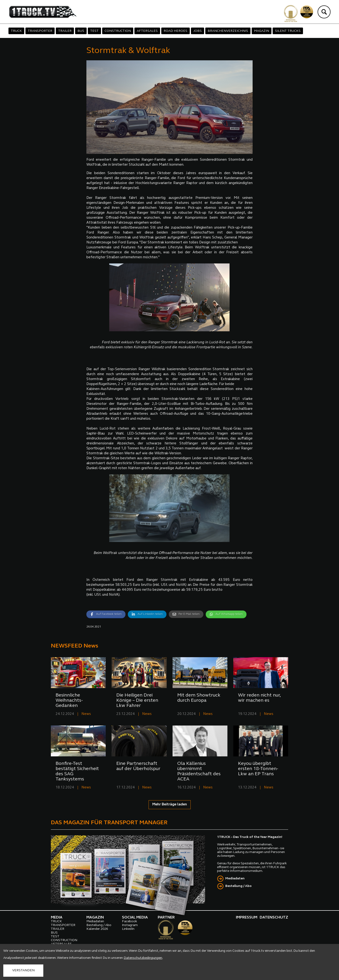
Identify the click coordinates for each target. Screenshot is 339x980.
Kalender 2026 (97, 929)
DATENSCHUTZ (274, 918)
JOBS (198, 31)
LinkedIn (128, 929)
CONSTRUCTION (118, 31)
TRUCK (16, 31)
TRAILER (65, 31)
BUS (81, 31)
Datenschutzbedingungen (143, 958)
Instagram (130, 925)
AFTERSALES (147, 31)
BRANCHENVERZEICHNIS (228, 31)
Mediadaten (235, 879)
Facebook (129, 921)
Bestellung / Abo (238, 886)
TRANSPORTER (40, 31)
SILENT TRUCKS (288, 31)
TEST (94, 31)
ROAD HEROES (176, 31)
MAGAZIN (262, 31)
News (86, 714)
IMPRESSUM (247, 918)
